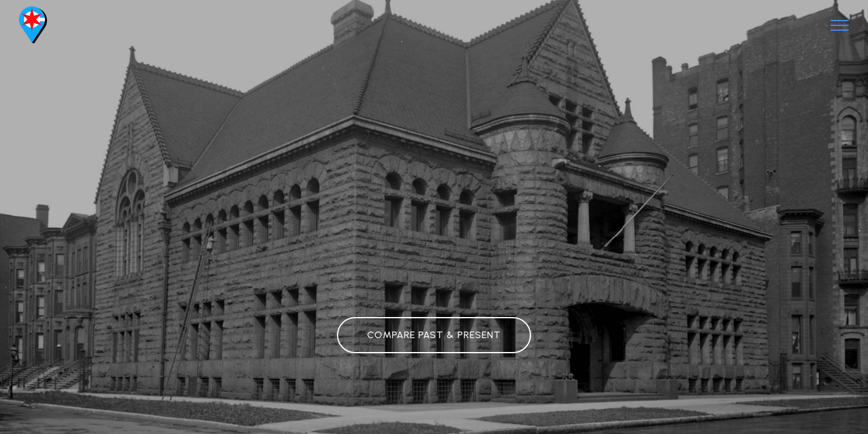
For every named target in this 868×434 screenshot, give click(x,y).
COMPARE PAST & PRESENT (434, 335)
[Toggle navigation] (840, 25)
